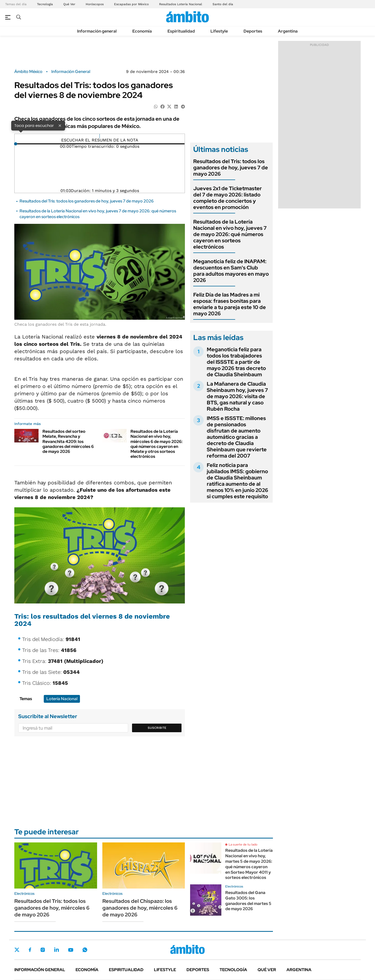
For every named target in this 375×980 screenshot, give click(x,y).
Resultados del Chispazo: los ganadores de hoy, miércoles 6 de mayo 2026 (140, 908)
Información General (71, 72)
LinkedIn (57, 950)
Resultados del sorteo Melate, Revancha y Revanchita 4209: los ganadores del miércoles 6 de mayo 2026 (68, 441)
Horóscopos (95, 4)
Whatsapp (85, 950)
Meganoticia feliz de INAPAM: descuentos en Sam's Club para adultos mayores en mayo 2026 (231, 271)
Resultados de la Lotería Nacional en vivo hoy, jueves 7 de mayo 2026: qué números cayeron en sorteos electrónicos (230, 234)
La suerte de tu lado (243, 845)
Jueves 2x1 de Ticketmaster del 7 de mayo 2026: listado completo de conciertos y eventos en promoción (227, 198)
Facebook (30, 950)
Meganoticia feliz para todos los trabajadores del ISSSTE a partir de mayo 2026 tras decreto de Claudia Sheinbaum (236, 362)
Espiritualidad (181, 31)
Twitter (17, 950)
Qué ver (267, 970)
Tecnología (45, 4)
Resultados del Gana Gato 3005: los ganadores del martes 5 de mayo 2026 (248, 901)
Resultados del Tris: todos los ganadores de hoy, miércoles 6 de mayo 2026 (52, 908)
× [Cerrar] (60, 125)
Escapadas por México (131, 4)
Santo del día (223, 4)
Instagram (43, 950)
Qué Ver (69, 4)
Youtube (71, 950)
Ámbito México (28, 72)
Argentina (288, 31)
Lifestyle (219, 31)
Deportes (253, 31)
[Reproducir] (100, 136)
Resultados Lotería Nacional (181, 4)
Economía (142, 31)
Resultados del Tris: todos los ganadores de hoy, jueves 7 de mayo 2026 (87, 201)
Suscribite (157, 728)
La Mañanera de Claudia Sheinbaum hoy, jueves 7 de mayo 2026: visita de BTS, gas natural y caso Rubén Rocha (237, 396)
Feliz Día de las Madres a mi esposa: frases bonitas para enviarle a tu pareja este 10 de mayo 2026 (230, 304)
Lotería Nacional (62, 699)
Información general (97, 31)
